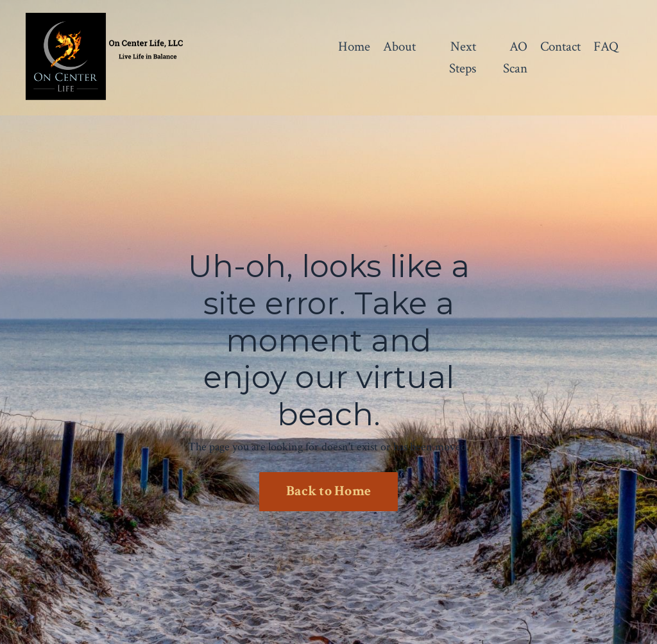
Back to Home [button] (328, 491)
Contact (560, 47)
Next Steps (463, 57)
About (399, 47)
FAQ (606, 47)
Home (354, 47)
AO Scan (515, 57)
